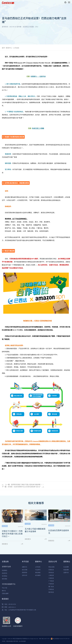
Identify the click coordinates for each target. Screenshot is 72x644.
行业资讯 (38, 570)
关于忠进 (25, 562)
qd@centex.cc (12, 607)
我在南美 (38, 573)
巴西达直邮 (5, 593)
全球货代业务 (6, 567)
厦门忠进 (51, 587)
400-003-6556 (12, 604)
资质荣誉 (25, 573)
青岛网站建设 (10, 641)
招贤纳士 (67, 562)
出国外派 (66, 573)
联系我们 (5, 599)
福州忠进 (51, 592)
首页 (3, 48)
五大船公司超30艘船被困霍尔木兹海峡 (35, 530)
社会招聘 (66, 567)
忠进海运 (4, 570)
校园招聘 (66, 570)
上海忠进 (51, 575)
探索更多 (5, 544)
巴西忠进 (51, 570)
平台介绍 (4, 588)
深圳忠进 (51, 573)
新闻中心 (9, 48)
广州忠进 (51, 581)
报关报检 (4, 579)
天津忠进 (51, 589)
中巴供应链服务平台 (9, 584)
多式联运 (4, 576)
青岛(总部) (52, 567)
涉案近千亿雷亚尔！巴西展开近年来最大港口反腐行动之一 (12, 534)
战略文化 (25, 567)
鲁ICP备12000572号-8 (45, 639)
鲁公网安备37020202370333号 (60, 639)
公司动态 (16, 48)
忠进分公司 (53, 562)
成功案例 (38, 575)
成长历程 (25, 570)
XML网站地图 (22, 641)
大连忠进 (51, 578)
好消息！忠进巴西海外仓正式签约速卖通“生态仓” (24, 487)
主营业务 (5, 562)
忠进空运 (4, 573)
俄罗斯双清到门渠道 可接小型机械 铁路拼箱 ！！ (27, 484)
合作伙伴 (25, 575)
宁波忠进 (51, 584)
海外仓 (4, 591)
